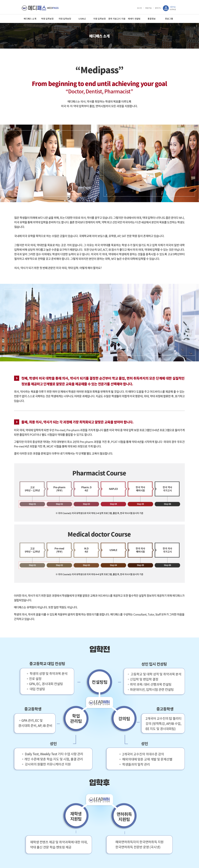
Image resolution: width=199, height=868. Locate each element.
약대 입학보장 (47, 19)
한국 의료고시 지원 (117, 19)
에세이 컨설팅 (134, 19)
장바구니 (158, 8)
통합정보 (152, 19)
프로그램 (169, 19)
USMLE (82, 19)
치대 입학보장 (100, 19)
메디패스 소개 (30, 19)
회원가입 (148, 8)
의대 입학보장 (65, 19)
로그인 (140, 8)
